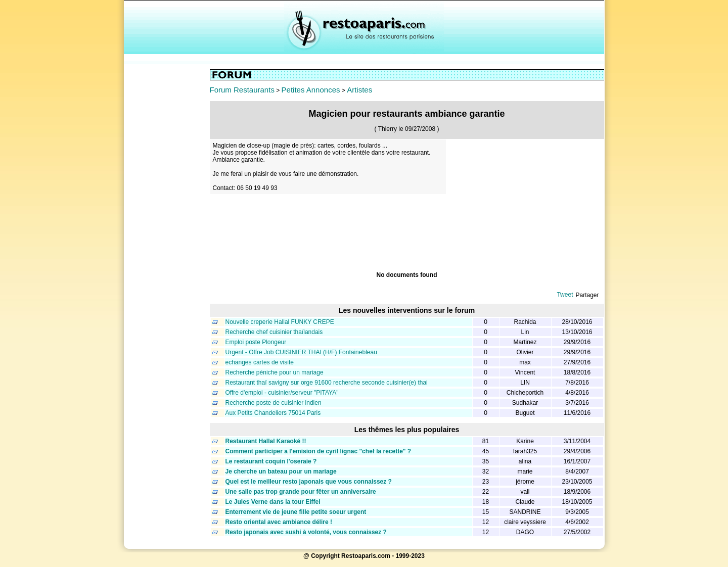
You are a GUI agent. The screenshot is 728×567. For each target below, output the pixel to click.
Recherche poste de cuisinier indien (274, 403)
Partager (587, 295)
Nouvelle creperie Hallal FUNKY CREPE (280, 322)
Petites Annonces (311, 90)
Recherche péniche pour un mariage (275, 372)
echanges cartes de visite (260, 362)
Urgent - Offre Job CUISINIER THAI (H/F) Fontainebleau (301, 352)
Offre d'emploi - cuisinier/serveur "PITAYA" (282, 393)
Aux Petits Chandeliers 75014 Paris (273, 413)
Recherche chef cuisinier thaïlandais (274, 332)
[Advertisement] (167, 221)
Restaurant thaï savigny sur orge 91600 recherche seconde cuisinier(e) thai (327, 383)
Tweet (565, 295)
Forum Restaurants (242, 90)
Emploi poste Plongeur (256, 342)
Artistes (359, 90)
